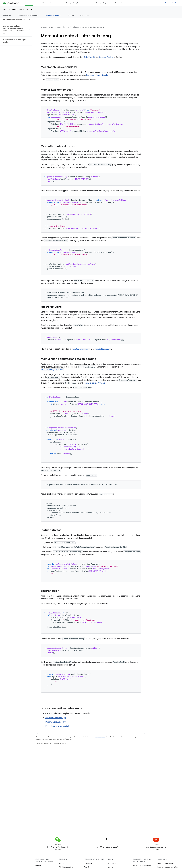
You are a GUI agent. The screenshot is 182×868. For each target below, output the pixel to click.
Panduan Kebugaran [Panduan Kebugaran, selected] (53, 15)
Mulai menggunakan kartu (56, 722)
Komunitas (120, 3)
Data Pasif (88, 57)
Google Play (101, 3)
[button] (14, 19)
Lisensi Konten (100, 737)
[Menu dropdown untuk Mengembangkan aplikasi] (90, 3)
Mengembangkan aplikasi (77, 3)
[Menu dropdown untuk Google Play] (109, 3)
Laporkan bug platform (166, 863)
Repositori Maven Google (97, 75)
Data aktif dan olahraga (56, 718)
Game (62, 863)
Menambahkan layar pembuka (58, 726)
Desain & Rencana (50, 3)
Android (38, 866)
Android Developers (48, 27)
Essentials (61, 27)
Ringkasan (7, 15)
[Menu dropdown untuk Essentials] (36, 3)
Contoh (71, 15)
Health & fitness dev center (17, 10)
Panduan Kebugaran (97, 27)
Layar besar (88, 863)
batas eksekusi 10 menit (95, 383)
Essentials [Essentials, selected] (29, 3)
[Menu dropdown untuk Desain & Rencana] (60, 3)
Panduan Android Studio (142, 866)
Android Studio (171, 3)
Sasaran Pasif (105, 57)
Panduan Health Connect (28, 15)
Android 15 (112, 863)
